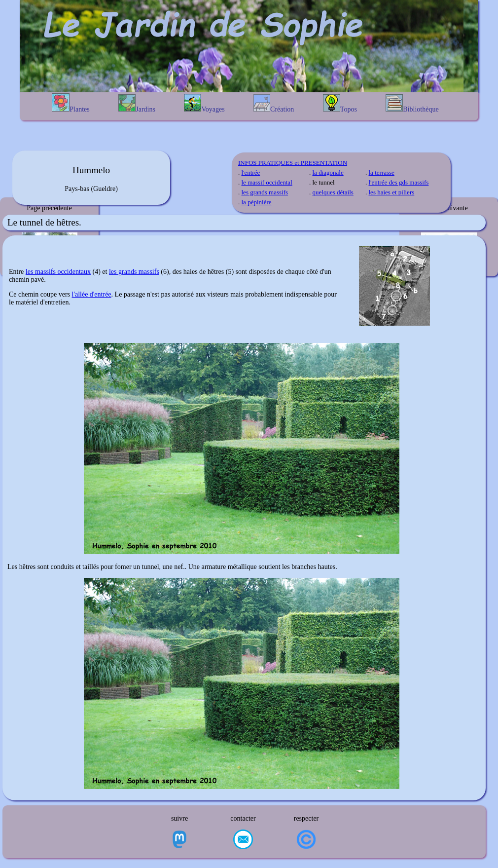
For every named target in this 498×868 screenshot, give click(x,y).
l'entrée (251, 172)
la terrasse (382, 172)
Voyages (204, 103)
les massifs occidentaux (58, 272)
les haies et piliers (392, 192)
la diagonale (328, 172)
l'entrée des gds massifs (399, 182)
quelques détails (333, 192)
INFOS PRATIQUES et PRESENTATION (293, 163)
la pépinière (257, 202)
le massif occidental (267, 182)
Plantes (71, 103)
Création (274, 104)
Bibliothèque (412, 104)
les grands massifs (265, 192)
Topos (340, 104)
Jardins (137, 104)
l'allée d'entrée (92, 294)
